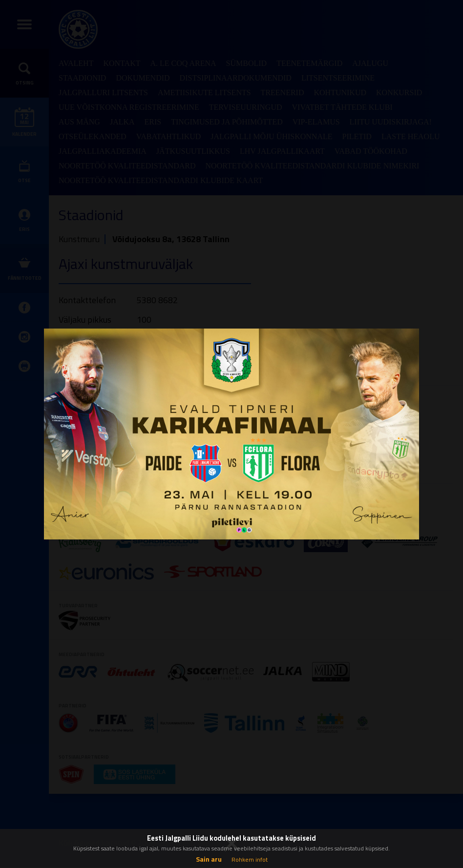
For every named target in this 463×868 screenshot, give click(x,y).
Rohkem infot (250, 859)
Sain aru (209, 859)
